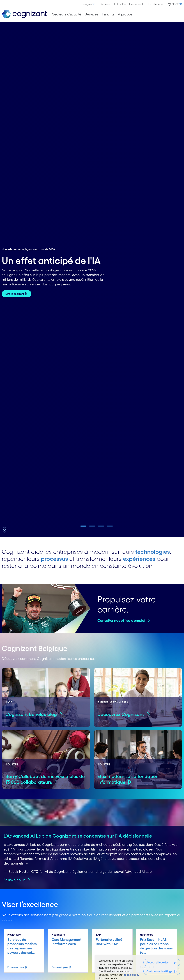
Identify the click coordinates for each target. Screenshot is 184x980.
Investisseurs (156, 4)
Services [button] (92, 14)
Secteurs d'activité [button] (67, 14)
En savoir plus (14, 880)
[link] (24, 14)
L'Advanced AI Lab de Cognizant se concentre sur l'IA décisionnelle (78, 836)
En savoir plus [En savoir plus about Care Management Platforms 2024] (60, 967)
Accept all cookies (158, 962)
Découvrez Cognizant (121, 714)
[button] (175, 4)
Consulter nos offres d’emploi (121, 620)
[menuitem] (89, 4)
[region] (140, 968)
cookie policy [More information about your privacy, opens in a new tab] (131, 975)
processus (54, 559)
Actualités (120, 4)
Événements (137, 4)
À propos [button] (125, 14)
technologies (153, 552)
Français (89, 4)
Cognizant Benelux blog (31, 714)
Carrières (105, 4)
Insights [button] (108, 14)
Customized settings (159, 971)
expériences (139, 559)
